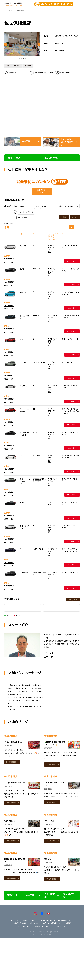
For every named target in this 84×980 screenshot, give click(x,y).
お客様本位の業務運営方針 (52, 923)
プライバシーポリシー (25, 927)
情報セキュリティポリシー (43, 927)
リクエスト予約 (72, 261)
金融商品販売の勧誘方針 (65, 921)
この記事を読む (11, 762)
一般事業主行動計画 (19, 923)
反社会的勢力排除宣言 (48, 921)
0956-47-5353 (60, 43)
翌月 (76, 599)
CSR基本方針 (34, 921)
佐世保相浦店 (9, 259)
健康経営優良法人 (34, 923)
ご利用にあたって (60, 927)
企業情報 (25, 921)
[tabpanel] (22, 44)
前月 (70, 599)
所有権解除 (68, 923)
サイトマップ (15, 921)
